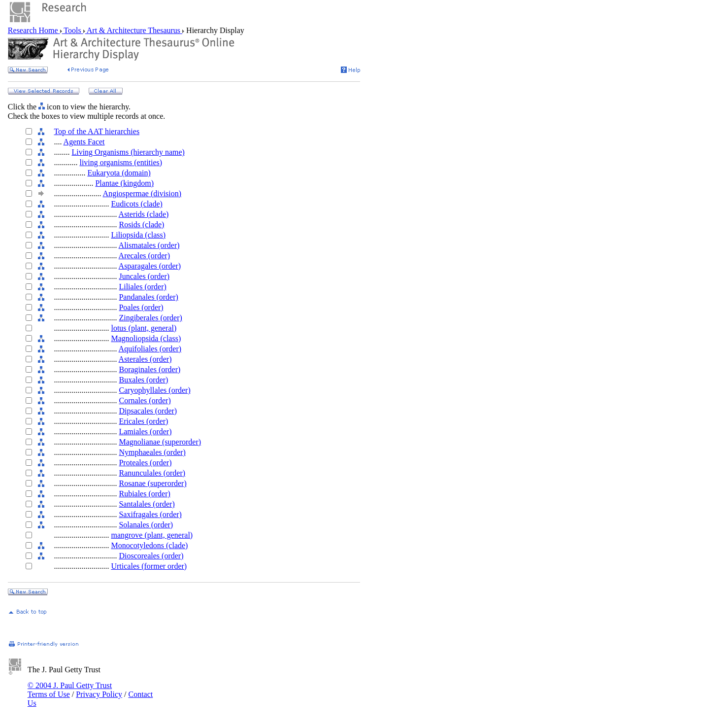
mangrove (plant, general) (152, 535)
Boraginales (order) (149, 369)
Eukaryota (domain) (119, 173)
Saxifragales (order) (150, 514)
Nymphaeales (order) (152, 452)
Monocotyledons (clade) (149, 545)
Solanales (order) (146, 525)
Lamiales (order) (145, 432)
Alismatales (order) (149, 245)
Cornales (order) (145, 400)
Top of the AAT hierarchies (97, 131)
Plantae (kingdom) (124, 183)
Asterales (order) (145, 359)
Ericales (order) (143, 421)
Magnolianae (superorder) (160, 442)
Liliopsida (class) (138, 235)
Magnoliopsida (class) (146, 338)
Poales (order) (141, 307)
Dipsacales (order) (148, 411)
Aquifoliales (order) (150, 349)
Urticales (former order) (149, 566)
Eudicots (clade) (136, 204)
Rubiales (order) (144, 494)
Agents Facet (84, 142)
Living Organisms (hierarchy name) (128, 152)
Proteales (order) (145, 463)
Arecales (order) (144, 256)
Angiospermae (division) (142, 193)
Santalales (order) (147, 504)
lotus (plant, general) (144, 328)
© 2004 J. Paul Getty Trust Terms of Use (70, 690)
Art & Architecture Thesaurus (134, 30)
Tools (73, 30)
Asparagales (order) (150, 266)
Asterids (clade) (144, 214)
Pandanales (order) (148, 297)
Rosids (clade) (141, 225)
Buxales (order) (143, 380)
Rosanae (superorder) (152, 483)
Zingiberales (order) (150, 318)
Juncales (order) (144, 276)
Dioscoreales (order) (151, 556)
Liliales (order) (142, 287)
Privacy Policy (99, 694)
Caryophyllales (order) (154, 390)
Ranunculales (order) (152, 473)
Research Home (34, 30)
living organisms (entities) (121, 162)
